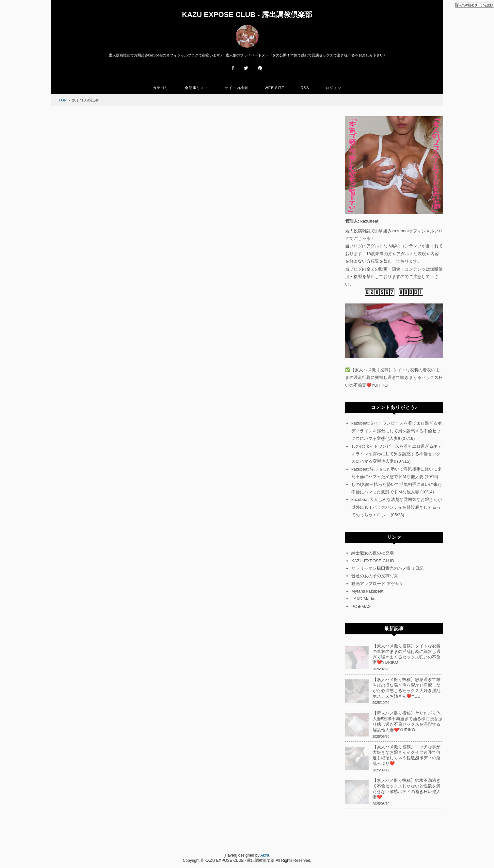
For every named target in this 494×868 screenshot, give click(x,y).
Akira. (265, 855)
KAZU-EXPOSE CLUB (373, 561)
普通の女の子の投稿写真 (375, 576)
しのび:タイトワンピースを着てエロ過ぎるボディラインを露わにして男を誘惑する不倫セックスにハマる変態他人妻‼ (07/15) (397, 454)
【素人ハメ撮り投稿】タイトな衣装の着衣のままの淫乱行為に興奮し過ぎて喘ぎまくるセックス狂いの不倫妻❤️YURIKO (394, 378)
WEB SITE (274, 88)
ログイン (333, 88)
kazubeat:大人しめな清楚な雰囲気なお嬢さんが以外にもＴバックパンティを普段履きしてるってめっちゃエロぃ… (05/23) (397, 507)
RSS (305, 88)
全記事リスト (197, 88)
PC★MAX (361, 606)
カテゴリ (161, 88)
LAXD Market (364, 599)
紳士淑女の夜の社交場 (373, 553)
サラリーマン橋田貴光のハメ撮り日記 (387, 568)
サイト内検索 (236, 88)
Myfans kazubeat (367, 591)
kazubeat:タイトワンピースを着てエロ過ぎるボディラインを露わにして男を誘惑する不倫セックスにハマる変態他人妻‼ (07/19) (397, 431)
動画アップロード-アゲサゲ (377, 584)
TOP (63, 100)
